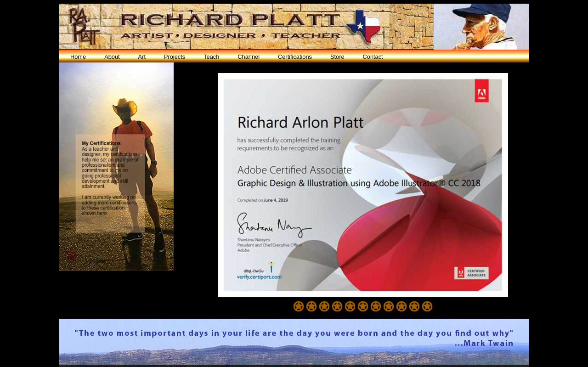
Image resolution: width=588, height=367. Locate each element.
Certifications (295, 57)
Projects (175, 57)
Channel (249, 57)
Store (337, 57)
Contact (373, 57)
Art (142, 57)
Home (78, 57)
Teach (211, 57)
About (112, 57)
